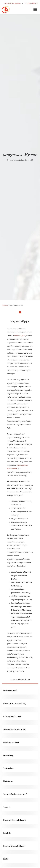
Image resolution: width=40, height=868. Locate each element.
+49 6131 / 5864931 (31, 3)
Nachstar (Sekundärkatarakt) (12, 717)
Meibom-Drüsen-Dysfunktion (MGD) (15, 730)
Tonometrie (7, 807)
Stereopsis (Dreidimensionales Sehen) (15, 794)
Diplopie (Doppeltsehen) (11, 743)
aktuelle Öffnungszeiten (13, 3)
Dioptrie (6, 859)
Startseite (5, 305)
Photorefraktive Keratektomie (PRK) (15, 704)
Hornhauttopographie (10, 691)
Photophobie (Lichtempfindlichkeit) (15, 820)
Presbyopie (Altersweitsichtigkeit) (14, 846)
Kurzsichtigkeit (20, 336)
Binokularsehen (8, 781)
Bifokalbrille (7, 833)
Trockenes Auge (8, 769)
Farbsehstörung (8, 756)
